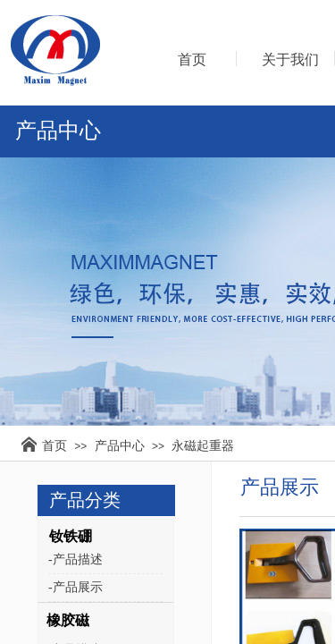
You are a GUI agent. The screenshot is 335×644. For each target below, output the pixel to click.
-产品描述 (75, 559)
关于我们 (290, 59)
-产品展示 (75, 587)
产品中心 (120, 445)
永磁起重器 (203, 445)
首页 (54, 445)
